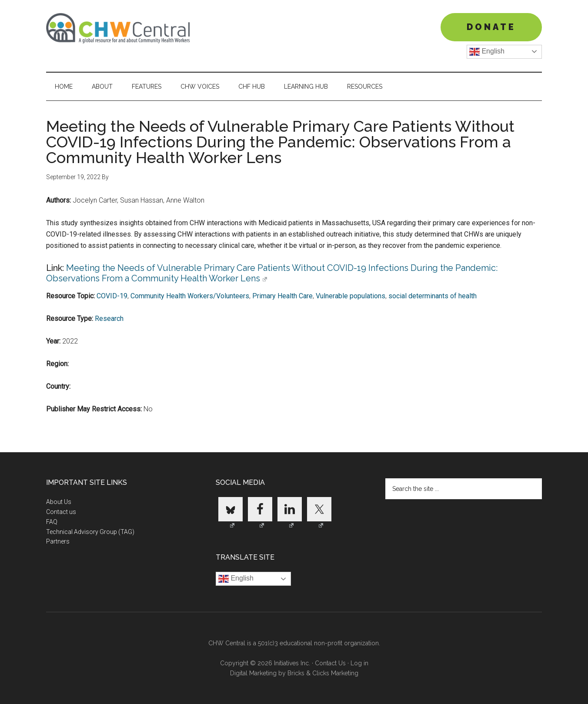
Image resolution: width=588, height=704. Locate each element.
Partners (58, 541)
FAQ (52, 522)
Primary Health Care (282, 296)
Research (109, 319)
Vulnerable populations (351, 296)
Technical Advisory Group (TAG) (90, 532)
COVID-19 (112, 296)
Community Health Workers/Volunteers (190, 296)
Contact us (61, 512)
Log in (359, 663)
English (487, 52)
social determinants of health (433, 296)
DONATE (491, 27)
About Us (59, 502)
